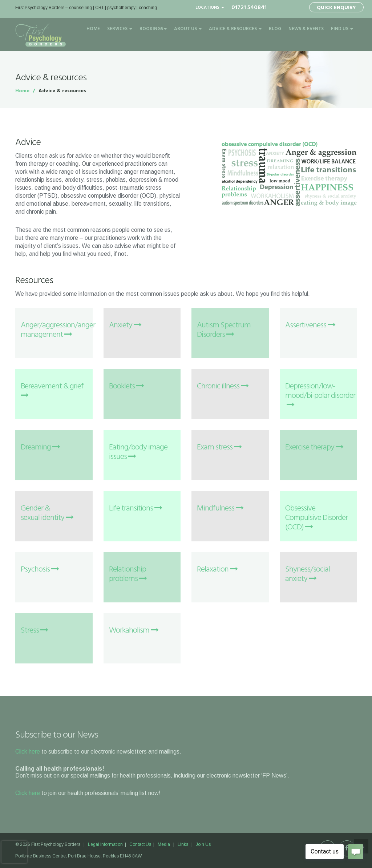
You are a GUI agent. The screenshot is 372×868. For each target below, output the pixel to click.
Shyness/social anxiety (308, 574)
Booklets (126, 386)
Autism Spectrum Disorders (224, 330)
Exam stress (219, 447)
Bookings (153, 29)
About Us (188, 29)
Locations (210, 8)
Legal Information (106, 844)
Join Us (203, 844)
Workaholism (134, 631)
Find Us (342, 29)
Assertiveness (310, 325)
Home (93, 29)
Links (183, 844)
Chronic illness (223, 386)
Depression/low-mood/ (320, 396)
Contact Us (140, 844)
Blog (275, 29)
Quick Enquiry (336, 8)
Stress (34, 631)
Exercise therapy (314, 447)
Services (120, 29)
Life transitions (136, 508)
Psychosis (40, 570)
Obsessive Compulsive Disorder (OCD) (316, 518)
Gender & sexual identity (47, 513)
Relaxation (217, 570)
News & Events (306, 29)
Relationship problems (128, 574)
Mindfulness (220, 508)
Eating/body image (138, 452)
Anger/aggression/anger (58, 330)
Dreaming (40, 447)
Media (164, 844)
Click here (28, 752)
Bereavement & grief (52, 390)
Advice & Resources (235, 29)
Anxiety (125, 325)
